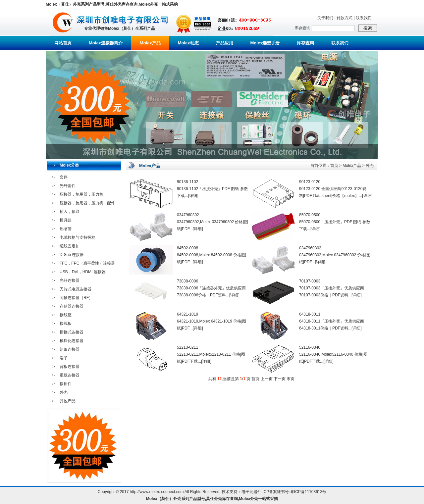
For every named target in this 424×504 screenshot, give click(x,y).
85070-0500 (310, 215)
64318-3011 (310, 314)
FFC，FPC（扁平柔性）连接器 (87, 263)
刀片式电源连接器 (76, 289)
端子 (64, 358)
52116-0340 (310, 347)
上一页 (267, 379)
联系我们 (364, 18)
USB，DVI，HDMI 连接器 (83, 272)
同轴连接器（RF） (76, 298)
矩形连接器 (70, 349)
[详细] (193, 196)
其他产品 (68, 401)
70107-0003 (310, 281)
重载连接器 (70, 375)
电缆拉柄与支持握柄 (78, 237)
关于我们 (325, 18)
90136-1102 (187, 182)
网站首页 (63, 43)
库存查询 (305, 43)
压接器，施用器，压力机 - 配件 (87, 203)
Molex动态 (188, 43)
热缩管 (66, 229)
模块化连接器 (72, 341)
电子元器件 (251, 492)
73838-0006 (187, 281)
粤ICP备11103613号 (308, 492)
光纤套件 (68, 186)
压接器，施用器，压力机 (81, 194)
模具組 (66, 220)
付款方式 (344, 18)
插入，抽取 (70, 212)
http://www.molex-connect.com (157, 492)
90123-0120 (310, 182)
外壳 (64, 392)
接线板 (66, 324)
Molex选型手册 (265, 43)
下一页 (280, 379)
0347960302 (188, 215)
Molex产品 (150, 43)
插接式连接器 (72, 332)
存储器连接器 (72, 306)
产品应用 (225, 43)
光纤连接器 (70, 280)
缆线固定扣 (70, 246)
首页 (334, 166)
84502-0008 (187, 248)
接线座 (66, 315)
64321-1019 (187, 314)
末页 (291, 379)
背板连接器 (70, 367)
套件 (64, 177)
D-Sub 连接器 (72, 255)
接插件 (66, 384)
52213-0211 (187, 347)
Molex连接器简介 (106, 43)
